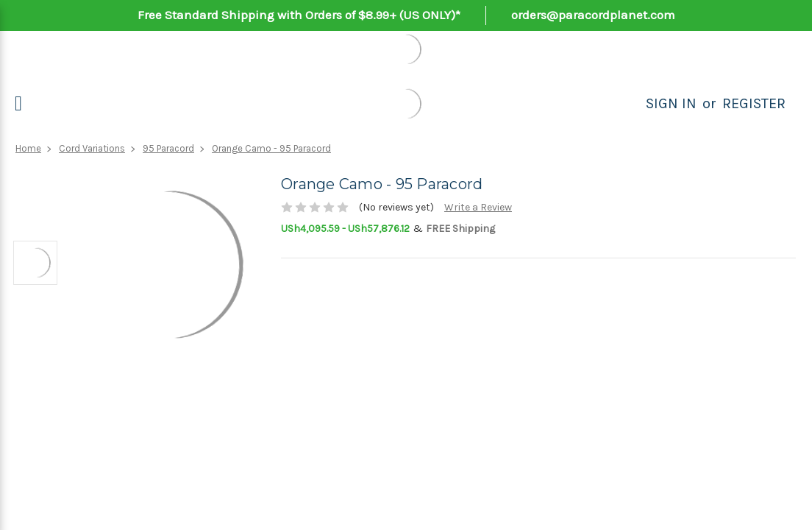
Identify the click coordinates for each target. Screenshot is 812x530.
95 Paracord (168, 148)
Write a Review (478, 207)
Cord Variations (92, 148)
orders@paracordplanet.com (593, 15)
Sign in (671, 103)
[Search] (630, 104)
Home (28, 148)
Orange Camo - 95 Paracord (271, 148)
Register (754, 103)
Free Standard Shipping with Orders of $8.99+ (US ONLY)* (299, 15)
